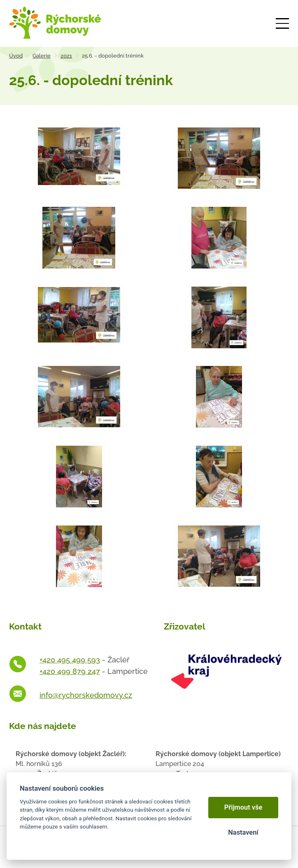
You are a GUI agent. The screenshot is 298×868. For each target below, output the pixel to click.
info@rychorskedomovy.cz (86, 695)
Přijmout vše (243, 807)
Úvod (16, 56)
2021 (66, 56)
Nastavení (243, 832)
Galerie (42, 56)
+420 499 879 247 (70, 671)
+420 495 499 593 (70, 660)
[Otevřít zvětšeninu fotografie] (79, 156)
